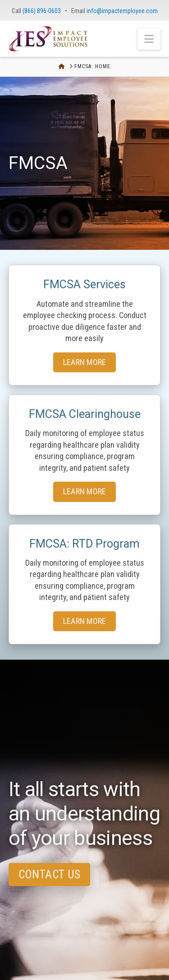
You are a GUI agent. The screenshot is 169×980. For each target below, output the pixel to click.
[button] (149, 39)
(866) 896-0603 (42, 11)
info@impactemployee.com (122, 11)
